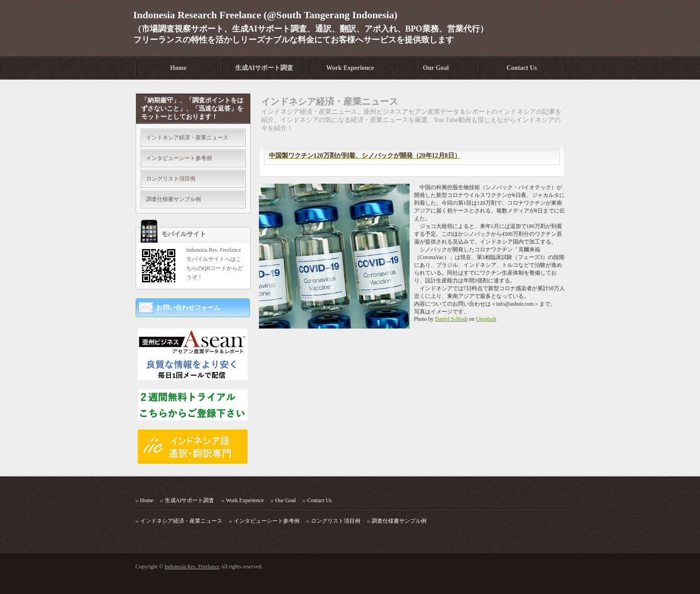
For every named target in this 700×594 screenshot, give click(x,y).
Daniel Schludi (452, 319)
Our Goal (436, 68)
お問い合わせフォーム (188, 308)
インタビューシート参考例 (179, 158)
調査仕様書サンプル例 (174, 199)
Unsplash (486, 319)
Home (179, 68)
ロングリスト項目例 (171, 179)
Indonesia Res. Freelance (192, 567)
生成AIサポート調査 (264, 68)
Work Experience (350, 68)
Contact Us (522, 68)
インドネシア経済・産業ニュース (187, 138)
